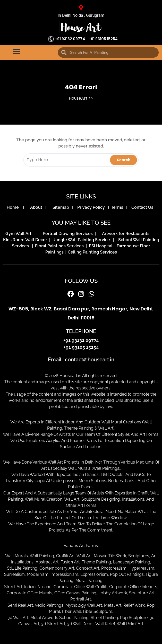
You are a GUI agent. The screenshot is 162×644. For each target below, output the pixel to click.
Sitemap (62, 207)
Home (14, 207)
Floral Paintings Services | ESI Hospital (74, 246)
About (37, 207)
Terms (118, 207)
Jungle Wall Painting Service (83, 240)
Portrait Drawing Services (68, 234)
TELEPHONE (81, 331)
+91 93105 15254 (103, 39)
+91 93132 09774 (70, 39)
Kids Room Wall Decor (26, 240)
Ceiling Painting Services (91, 252)
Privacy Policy (92, 207)
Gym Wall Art (20, 234)
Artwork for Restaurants (127, 234)
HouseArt (78, 98)
